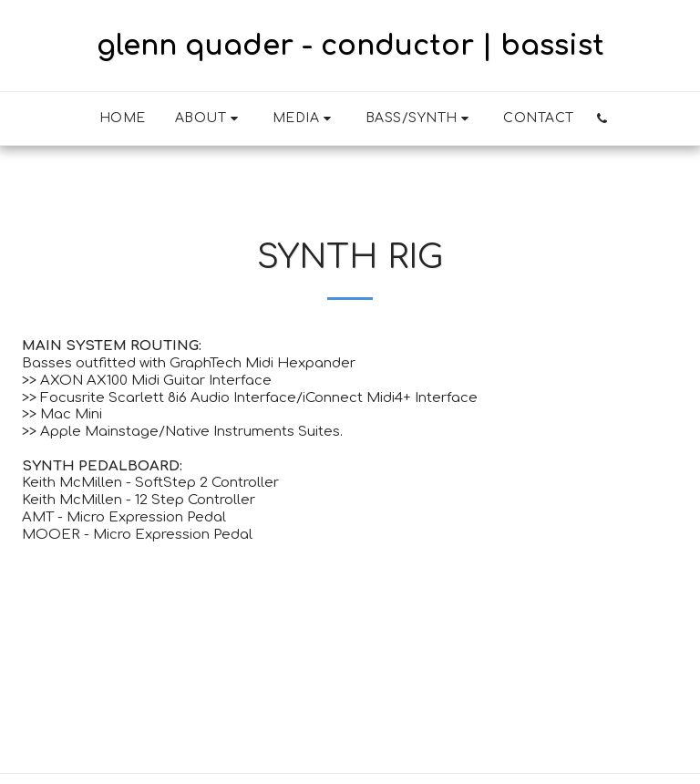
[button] (209, 119)
